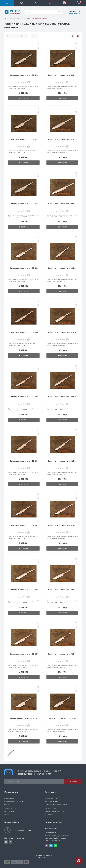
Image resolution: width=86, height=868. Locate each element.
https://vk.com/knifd (11, 842)
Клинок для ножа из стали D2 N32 (62, 204)
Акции (7, 814)
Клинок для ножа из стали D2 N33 (24, 268)
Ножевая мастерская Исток (43, 855)
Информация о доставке (14, 801)
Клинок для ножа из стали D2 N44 (62, 590)
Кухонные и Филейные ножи (56, 805)
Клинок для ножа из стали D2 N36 (62, 332)
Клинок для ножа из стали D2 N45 (24, 654)
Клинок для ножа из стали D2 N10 (24, 75)
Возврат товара (10, 811)
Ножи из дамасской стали (55, 811)
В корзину (24, 98)
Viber (46, 845)
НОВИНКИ (49, 814)
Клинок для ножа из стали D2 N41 (24, 525)
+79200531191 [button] (52, 828)
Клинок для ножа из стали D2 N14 (24, 204)
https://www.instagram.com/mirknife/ (6, 842)
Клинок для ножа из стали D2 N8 (24, 718)
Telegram (51, 845)
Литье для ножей (51, 801)
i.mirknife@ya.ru (51, 832)
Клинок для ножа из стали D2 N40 (62, 461)
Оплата (7, 805)
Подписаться (73, 781)
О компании (9, 798)
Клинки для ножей (16, 18)
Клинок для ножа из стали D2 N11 (62, 75)
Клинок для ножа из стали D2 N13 (62, 139)
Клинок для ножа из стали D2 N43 (24, 590)
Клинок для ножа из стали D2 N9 (62, 718)
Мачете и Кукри (51, 808)
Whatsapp (55, 845)
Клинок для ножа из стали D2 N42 (62, 525)
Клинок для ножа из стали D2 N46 (62, 654)
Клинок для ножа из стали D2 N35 (24, 332)
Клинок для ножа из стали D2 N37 (24, 397)
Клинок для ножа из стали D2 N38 (62, 397)
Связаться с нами (11, 808)
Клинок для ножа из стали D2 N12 (24, 139)
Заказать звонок (75, 13)
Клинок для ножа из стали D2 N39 (24, 461)
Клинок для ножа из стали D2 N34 (62, 268)
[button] (36, 3)
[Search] (59, 12)
